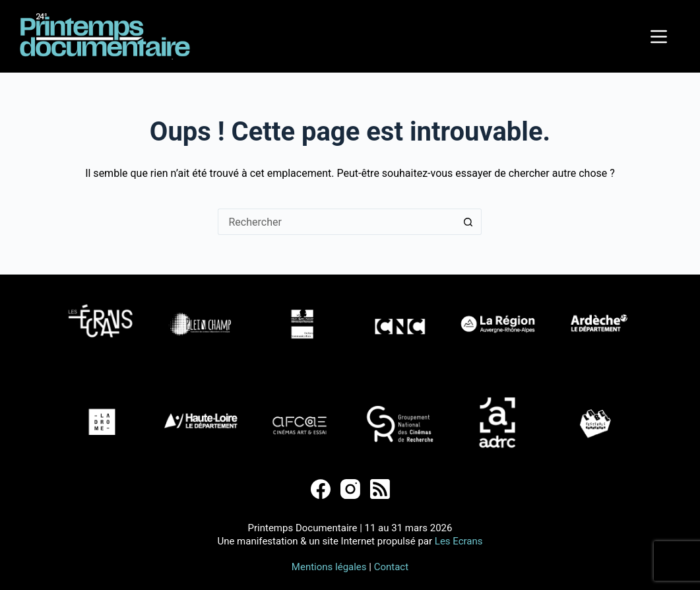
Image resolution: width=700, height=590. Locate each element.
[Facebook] (321, 489)
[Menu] (659, 37)
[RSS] (380, 489)
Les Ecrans (459, 541)
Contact (391, 567)
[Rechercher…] (336, 222)
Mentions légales (329, 567)
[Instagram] (350, 489)
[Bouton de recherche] (468, 222)
